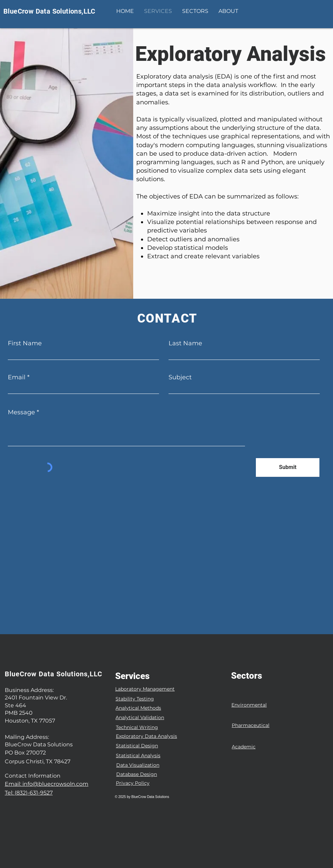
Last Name (185, 343)
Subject (180, 377)
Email (17, 377)
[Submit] (288, 467)
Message (21, 412)
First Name (25, 343)
